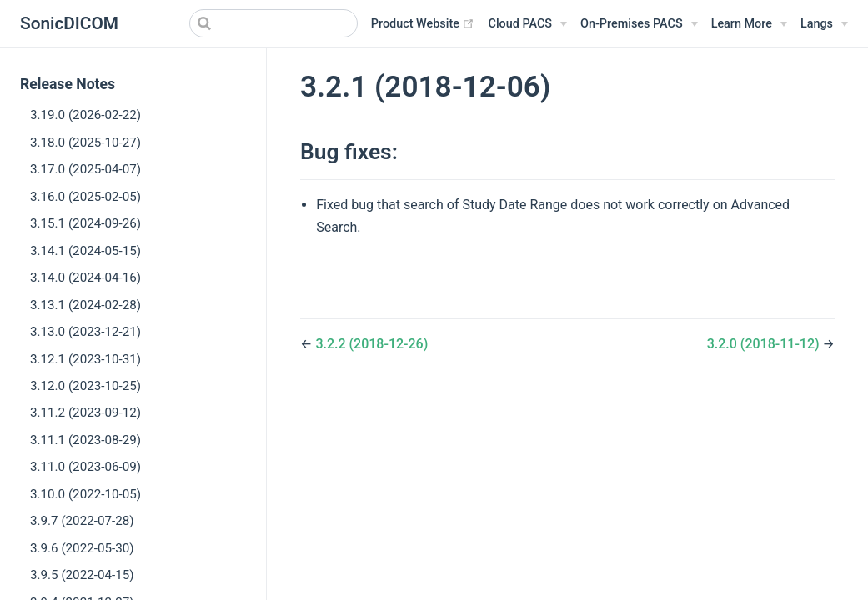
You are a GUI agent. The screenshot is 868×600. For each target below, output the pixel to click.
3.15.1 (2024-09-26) (85, 223)
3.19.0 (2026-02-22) (85, 115)
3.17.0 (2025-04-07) (85, 169)
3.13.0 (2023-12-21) (85, 332)
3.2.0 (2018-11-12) (765, 344)
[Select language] (824, 24)
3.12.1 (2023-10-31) (85, 359)
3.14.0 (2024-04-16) (85, 277)
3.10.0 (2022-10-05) (85, 494)
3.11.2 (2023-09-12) (85, 412)
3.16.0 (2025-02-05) (85, 197)
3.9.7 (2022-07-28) (82, 521)
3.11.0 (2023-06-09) (85, 467)
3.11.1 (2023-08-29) (85, 440)
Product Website (423, 24)
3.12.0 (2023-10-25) (85, 386)
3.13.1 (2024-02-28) (85, 305)
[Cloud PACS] (527, 24)
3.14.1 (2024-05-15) (85, 251)
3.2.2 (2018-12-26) (371, 344)
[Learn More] (749, 24)
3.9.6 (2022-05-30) (82, 548)
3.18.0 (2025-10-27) (85, 142)
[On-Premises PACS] (639, 24)
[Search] (273, 23)
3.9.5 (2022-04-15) (82, 575)
